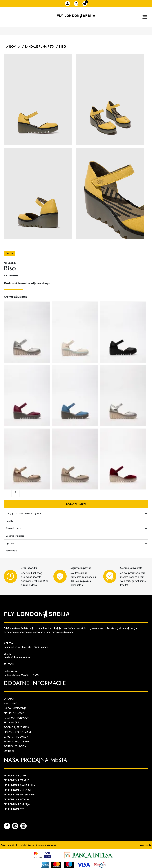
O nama (9, 699)
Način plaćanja (14, 713)
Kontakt (9, 751)
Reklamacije (11, 723)
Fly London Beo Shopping (20, 795)
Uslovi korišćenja (15, 708)
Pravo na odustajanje (18, 732)
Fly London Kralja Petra (19, 785)
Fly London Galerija (17, 804)
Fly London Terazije (16, 780)
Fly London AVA (14, 809)
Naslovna (12, 46)
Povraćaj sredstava (17, 727)
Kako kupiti (11, 703)
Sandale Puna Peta (39, 46)
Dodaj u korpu (76, 504)
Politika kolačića (15, 746)
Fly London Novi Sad (18, 799)
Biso (62, 46)
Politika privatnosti (16, 742)
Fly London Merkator (18, 790)
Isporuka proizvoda (17, 718)
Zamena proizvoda (16, 737)
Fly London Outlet (16, 776)
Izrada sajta (145, 845)
